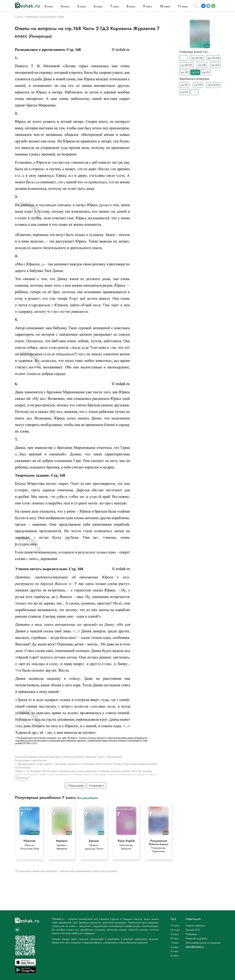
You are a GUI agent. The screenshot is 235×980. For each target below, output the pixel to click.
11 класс (175, 926)
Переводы (191, 934)
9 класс (175, 934)
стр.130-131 (186, 65)
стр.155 (184, 72)
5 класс (175, 951)
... (183, 58)
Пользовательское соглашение (203, 943)
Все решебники (88, 798)
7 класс (175, 943)
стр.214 (184, 92)
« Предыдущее (75, 785)
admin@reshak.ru (195, 947)
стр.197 (184, 85)
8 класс (175, 938)
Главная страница (195, 926)
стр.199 (198, 85)
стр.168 (195, 72)
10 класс (175, 930)
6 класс (175, 947)
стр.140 (215, 65)
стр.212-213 (213, 85)
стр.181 (206, 72)
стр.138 (202, 65)
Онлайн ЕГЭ (193, 930)
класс (49, 6)
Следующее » (96, 785)
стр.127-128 (213, 58)
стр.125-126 (197, 58)
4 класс (175, 956)
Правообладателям (196, 938)
